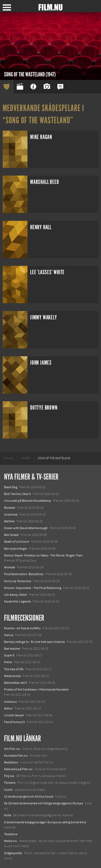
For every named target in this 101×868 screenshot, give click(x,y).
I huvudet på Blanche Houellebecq (27, 501)
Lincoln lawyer (14, 715)
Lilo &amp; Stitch (15, 595)
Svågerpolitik (13, 853)
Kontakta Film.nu (16, 756)
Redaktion (11, 762)
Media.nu (11, 841)
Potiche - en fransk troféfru (22, 628)
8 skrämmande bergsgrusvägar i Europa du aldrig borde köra (45, 822)
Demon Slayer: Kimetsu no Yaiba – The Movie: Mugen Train (43, 555)
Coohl (8, 790)
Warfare (9, 521)
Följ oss (9, 776)
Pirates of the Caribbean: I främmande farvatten (36, 689)
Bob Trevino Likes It (17, 494)
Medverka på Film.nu (18, 769)
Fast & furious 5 (14, 722)
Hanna (9, 635)
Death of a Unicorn (17, 542)
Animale (10, 567)
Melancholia (12, 676)
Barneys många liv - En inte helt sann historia (34, 642)
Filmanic (10, 783)
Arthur (8, 708)
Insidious (10, 702)
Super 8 (9, 655)
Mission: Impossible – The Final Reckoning (33, 588)
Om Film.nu (12, 749)
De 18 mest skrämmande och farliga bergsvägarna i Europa (43, 803)
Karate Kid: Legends (18, 601)
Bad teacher (12, 649)
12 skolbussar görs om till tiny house (29, 796)
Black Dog (11, 487)
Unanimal (11, 514)
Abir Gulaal (11, 535)
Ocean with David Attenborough (26, 528)
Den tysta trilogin (16, 549)
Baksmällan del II (15, 683)
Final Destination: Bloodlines (24, 574)
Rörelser (10, 508)
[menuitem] (9, 458)
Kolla (8, 815)
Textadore (11, 834)
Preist (8, 662)
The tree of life (14, 669)
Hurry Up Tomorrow (18, 581)
